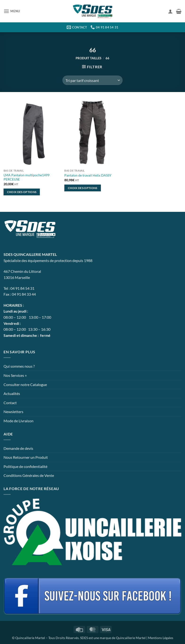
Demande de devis (18, 448)
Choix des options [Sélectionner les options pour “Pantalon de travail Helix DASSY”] (83, 188)
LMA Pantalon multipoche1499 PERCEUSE (27, 177)
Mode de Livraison (18, 421)
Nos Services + (15, 375)
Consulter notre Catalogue (25, 384)
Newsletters (13, 412)
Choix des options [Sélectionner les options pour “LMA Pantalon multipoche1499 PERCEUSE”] (22, 192)
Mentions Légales (161, 638)
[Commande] (92, 80)
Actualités (12, 393)
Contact (10, 403)
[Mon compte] (170, 11)
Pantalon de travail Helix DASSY (88, 175)
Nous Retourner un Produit (26, 457)
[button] (12, 11)
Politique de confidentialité (25, 466)
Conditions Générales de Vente (29, 475)
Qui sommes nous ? (19, 366)
